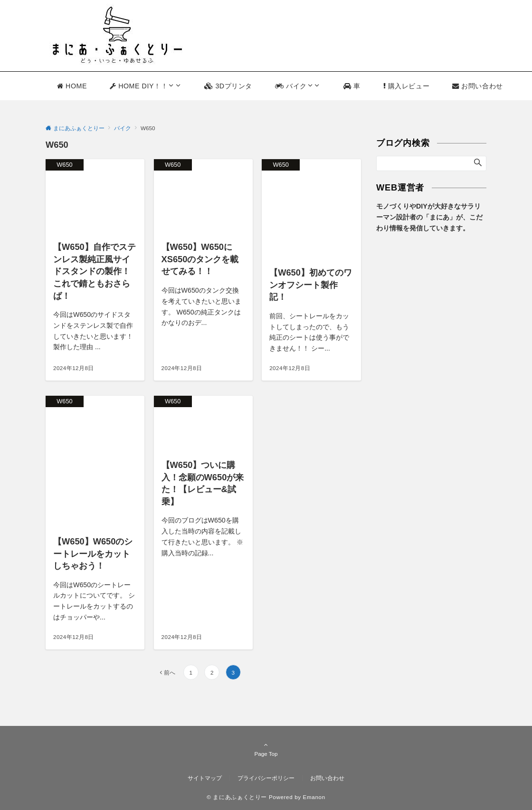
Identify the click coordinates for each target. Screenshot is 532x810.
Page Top (266, 749)
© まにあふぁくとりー (237, 797)
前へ (170, 672)
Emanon (314, 797)
